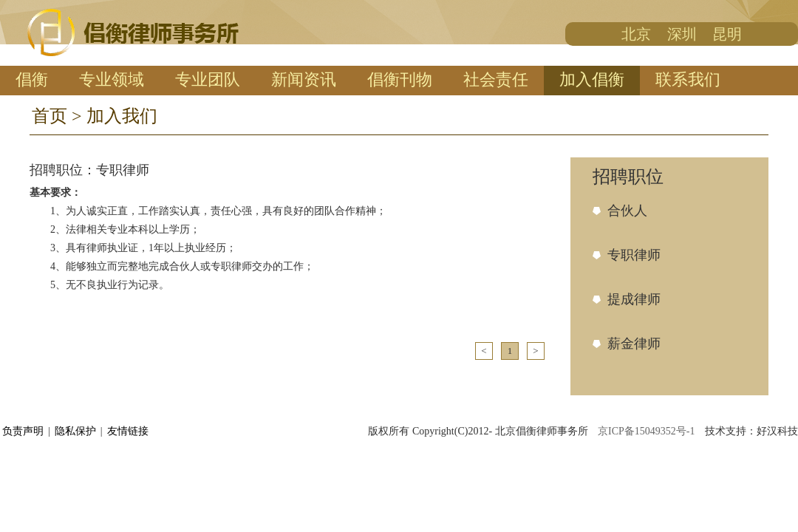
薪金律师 (634, 344)
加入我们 (122, 116)
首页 (50, 116)
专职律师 (634, 255)
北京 (636, 34)
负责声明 (23, 431)
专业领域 (112, 79)
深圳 (682, 34)
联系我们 (688, 79)
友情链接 (128, 431)
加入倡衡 (592, 79)
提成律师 (634, 299)
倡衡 (32, 79)
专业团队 (208, 79)
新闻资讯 (304, 79)
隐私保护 (75, 431)
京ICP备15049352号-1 (648, 431)
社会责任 (496, 79)
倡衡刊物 (400, 79)
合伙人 (627, 211)
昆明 (727, 34)
